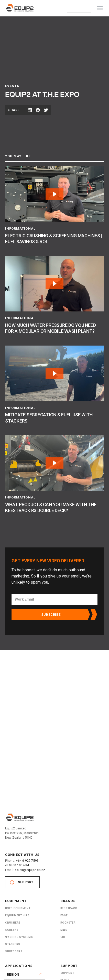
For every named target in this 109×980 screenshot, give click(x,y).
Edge (64, 915)
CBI (63, 937)
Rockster (68, 923)
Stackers (13, 944)
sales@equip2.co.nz (30, 870)
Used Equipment (18, 908)
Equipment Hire (17, 915)
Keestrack (69, 908)
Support (26, 882)
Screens (12, 930)
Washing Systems (19, 937)
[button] (100, 8)
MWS (64, 930)
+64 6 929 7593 (27, 861)
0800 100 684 (19, 865)
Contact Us (79, 8)
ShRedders (14, 951)
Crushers (13, 923)
